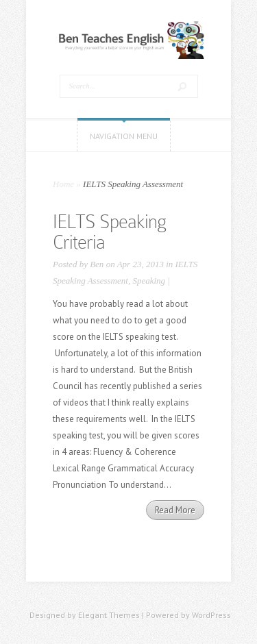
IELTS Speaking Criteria (109, 232)
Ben (97, 264)
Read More (175, 510)
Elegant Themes (109, 615)
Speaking (149, 281)
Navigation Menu (124, 136)
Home (63, 184)
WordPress (211, 615)
